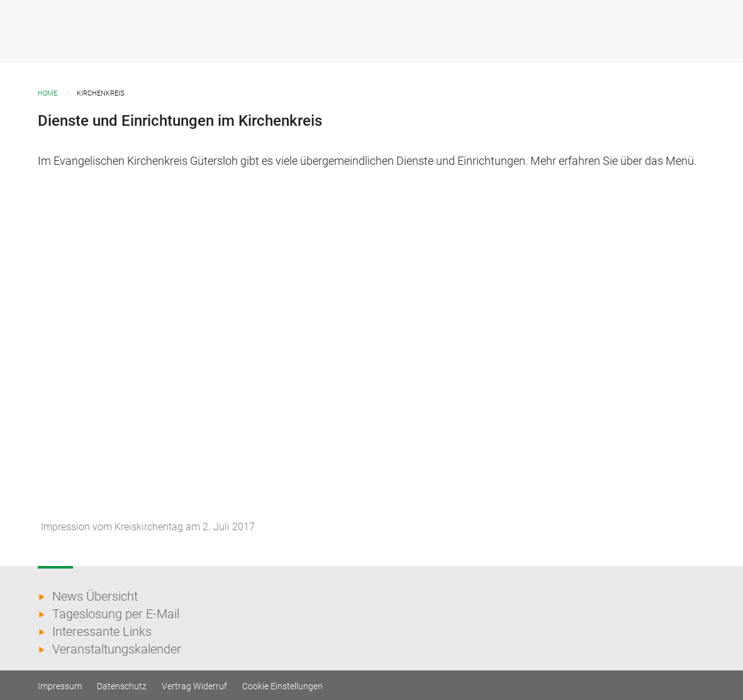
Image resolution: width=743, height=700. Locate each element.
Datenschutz (122, 686)
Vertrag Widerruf (194, 686)
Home (47, 93)
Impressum (60, 686)
